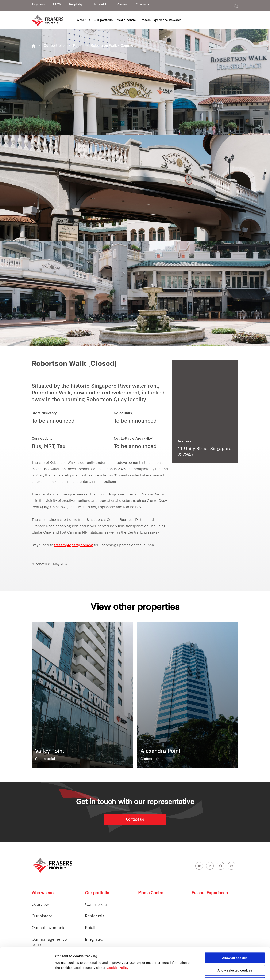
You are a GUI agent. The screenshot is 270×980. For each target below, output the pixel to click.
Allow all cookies (235, 928)
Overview (40, 905)
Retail (78, 46)
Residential (95, 916)
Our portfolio (54, 46)
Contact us (143, 5)
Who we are (43, 893)
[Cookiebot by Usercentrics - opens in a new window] (27, 972)
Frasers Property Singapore (33, 46)
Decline (235, 953)
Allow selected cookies (235, 941)
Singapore (38, 5)
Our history (42, 916)
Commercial (96, 905)
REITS (57, 5)
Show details (221, 972)
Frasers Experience (210, 893)
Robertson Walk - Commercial (115, 46)
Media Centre (151, 893)
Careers (122, 5)
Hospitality (76, 5)
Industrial (100, 5)
